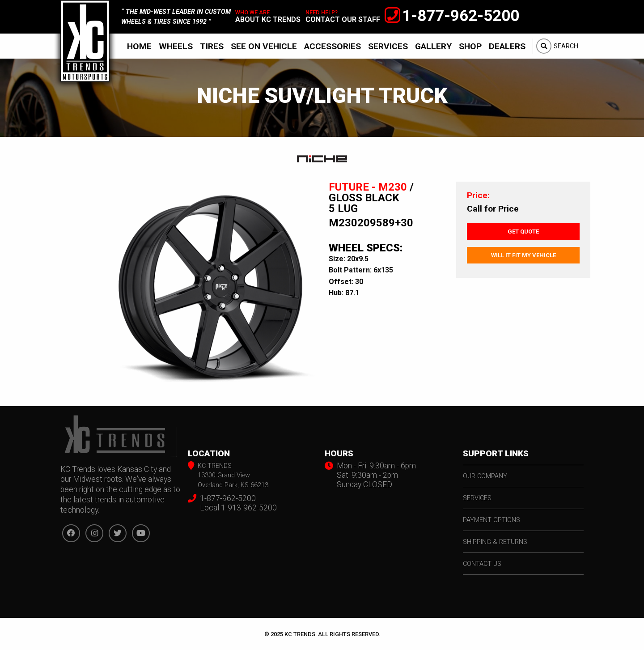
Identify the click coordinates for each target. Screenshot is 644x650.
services (477, 498)
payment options (491, 520)
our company (485, 476)
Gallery (433, 46)
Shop (470, 46)
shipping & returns (495, 542)
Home (139, 46)
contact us (482, 564)
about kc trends (268, 19)
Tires (212, 46)
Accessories (333, 46)
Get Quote (523, 232)
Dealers (507, 46)
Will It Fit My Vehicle (523, 255)
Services (388, 46)
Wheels (176, 46)
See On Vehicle (264, 46)
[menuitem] (139, 46)
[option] (210, 287)
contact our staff (343, 19)
